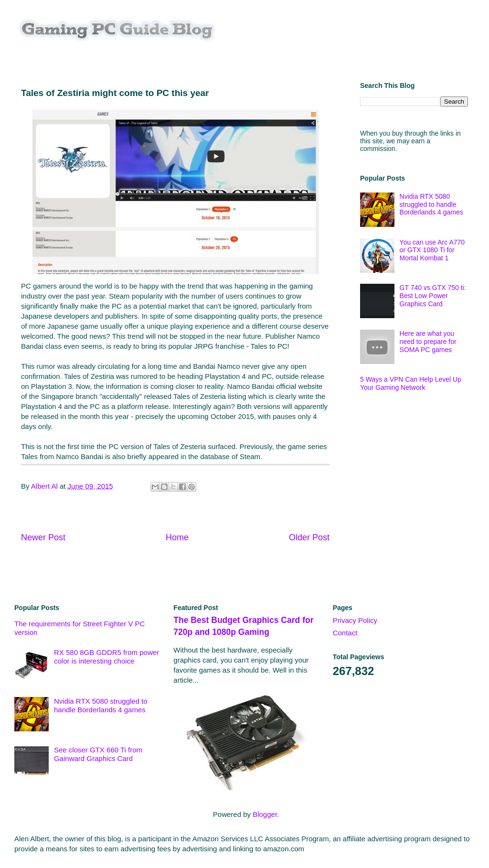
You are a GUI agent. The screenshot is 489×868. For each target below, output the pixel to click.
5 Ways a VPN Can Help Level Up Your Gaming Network (411, 383)
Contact (345, 633)
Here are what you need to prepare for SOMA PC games (428, 342)
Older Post (309, 537)
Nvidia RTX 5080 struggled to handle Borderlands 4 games (431, 204)
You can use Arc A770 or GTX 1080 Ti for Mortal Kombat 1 (432, 250)
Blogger (265, 814)
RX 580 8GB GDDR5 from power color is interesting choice (106, 657)
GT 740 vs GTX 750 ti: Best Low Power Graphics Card (433, 296)
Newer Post (43, 537)
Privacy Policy (355, 620)
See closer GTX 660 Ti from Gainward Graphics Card (98, 754)
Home (177, 537)
